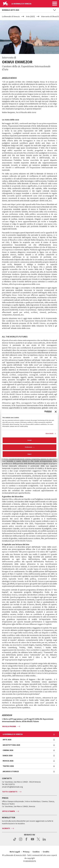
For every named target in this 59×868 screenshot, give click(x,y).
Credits (46, 852)
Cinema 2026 (8, 750)
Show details (49, 434)
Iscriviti (6, 828)
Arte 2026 (7, 740)
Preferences (30, 447)
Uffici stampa (9, 811)
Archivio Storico (11, 771)
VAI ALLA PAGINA (9, 726)
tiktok (15, 841)
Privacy (26, 852)
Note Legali (15, 852)
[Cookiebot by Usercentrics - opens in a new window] (40, 412)
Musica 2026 (8, 761)
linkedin (44, 841)
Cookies (36, 852)
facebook (27, 841)
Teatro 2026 (8, 766)
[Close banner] (56, 412)
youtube (32, 841)
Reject (29, 454)
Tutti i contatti (10, 792)
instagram (21, 841)
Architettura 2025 (11, 745)
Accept (29, 440)
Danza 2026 (8, 756)
